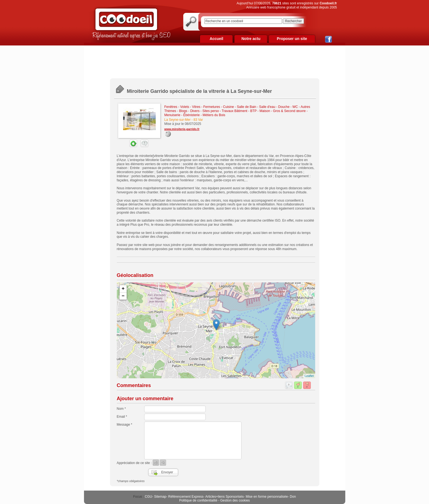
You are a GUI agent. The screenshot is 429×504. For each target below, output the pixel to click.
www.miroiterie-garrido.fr (182, 129)
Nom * (121, 409)
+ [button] (123, 289)
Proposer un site (292, 39)
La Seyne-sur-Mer (178, 120)
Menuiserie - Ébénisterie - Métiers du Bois (195, 115)
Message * (125, 425)
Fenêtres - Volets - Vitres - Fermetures (192, 107)
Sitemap (160, 497)
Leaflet (309, 376)
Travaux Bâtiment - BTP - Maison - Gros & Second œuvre (264, 111)
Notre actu (251, 39)
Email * (122, 417)
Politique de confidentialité (198, 500)
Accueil (216, 39)
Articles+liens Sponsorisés (224, 497)
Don (293, 497)
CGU (148, 497)
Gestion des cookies (235, 500)
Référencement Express (186, 497)
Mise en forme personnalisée (267, 497)
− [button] (123, 296)
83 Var (198, 120)
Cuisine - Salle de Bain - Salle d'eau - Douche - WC (260, 107)
